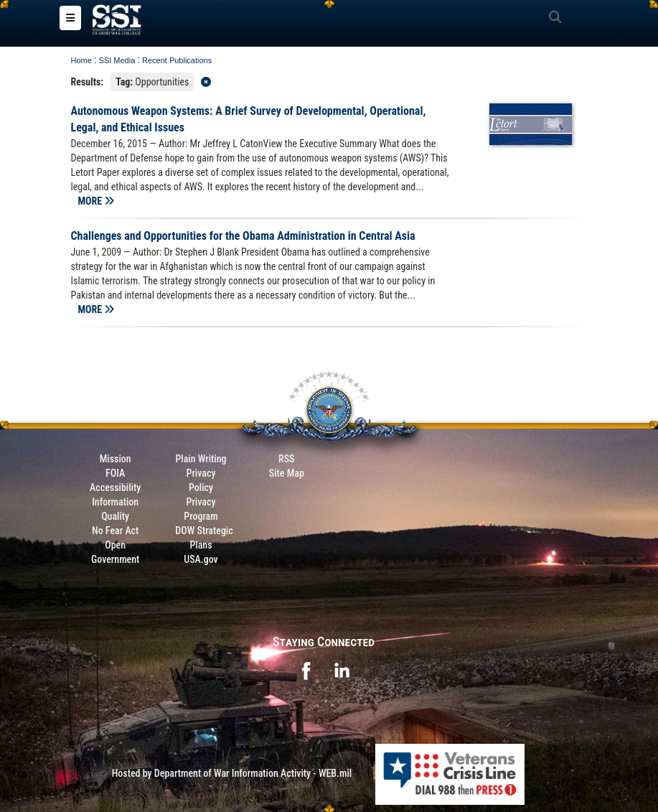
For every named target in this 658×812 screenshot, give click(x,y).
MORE (97, 201)
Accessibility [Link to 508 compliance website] (115, 487)
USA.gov (201, 559)
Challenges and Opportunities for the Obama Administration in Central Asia (243, 236)
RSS (286, 459)
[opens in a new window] (306, 669)
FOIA (115, 473)
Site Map (287, 473)
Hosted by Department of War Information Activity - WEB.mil (232, 773)
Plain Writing (201, 459)
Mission (116, 459)
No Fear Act (115, 531)
